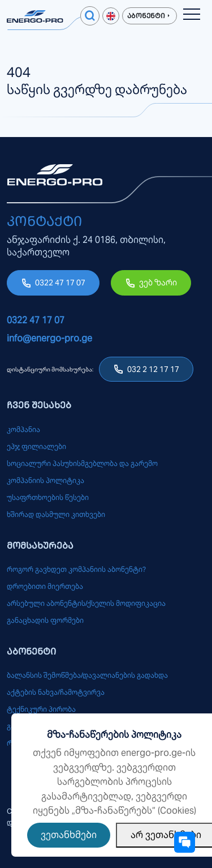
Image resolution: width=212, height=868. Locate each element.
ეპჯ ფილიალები (36, 446)
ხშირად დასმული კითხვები (56, 514)
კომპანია (23, 429)
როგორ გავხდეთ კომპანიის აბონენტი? (76, 569)
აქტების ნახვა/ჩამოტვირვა (56, 692)
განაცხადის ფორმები (45, 620)
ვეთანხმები (69, 835)
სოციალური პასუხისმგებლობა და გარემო (82, 463)
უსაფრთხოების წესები (48, 497)
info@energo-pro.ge (49, 338)
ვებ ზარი (158, 283)
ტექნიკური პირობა (41, 709)
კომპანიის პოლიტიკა (46, 480)
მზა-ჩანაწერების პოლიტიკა (114, 735)
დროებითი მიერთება (45, 586)
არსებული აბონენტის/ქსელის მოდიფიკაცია (86, 603)
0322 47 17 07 (60, 283)
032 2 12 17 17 (153, 369)
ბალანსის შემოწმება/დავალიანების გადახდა (87, 675)
